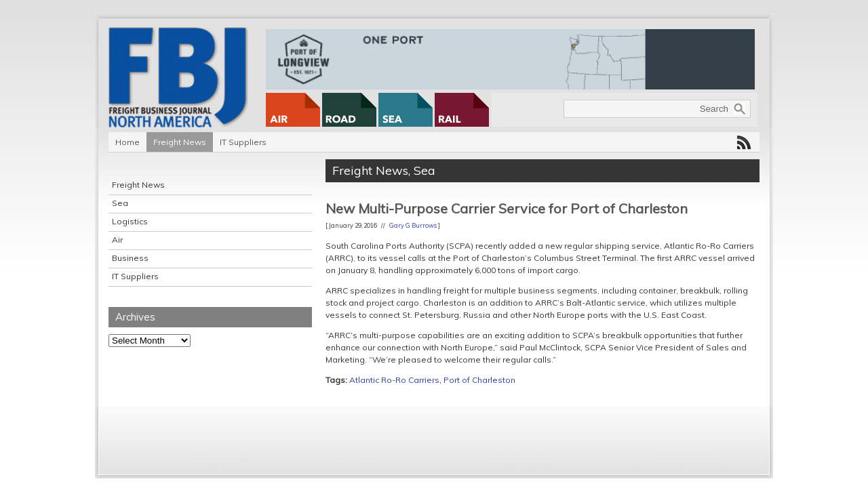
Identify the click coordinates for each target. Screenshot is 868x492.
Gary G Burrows (413, 225)
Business (130, 258)
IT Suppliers (243, 142)
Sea (120, 203)
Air (117, 240)
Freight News (180, 142)
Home (127, 142)
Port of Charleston (479, 380)
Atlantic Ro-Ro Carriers (394, 380)
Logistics (130, 221)
